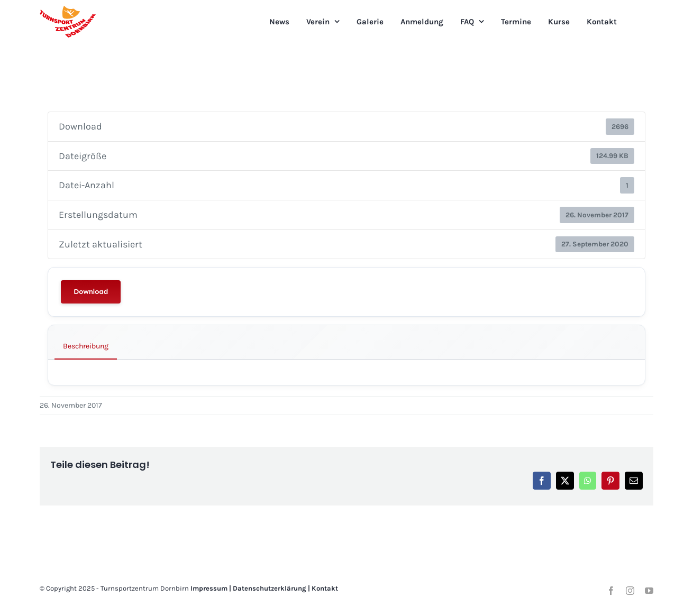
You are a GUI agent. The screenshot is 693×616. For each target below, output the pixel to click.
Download (91, 292)
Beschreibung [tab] (86, 346)
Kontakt (325, 588)
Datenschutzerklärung (270, 588)
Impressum (209, 588)
